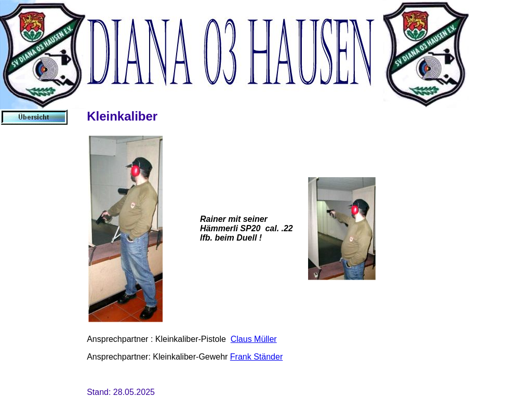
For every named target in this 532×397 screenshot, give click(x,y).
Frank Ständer (256, 357)
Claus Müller (254, 339)
